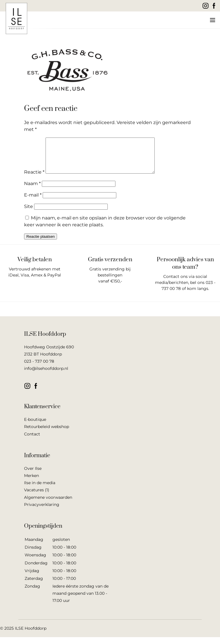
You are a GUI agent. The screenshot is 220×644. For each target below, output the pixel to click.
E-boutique (35, 426)
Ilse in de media (40, 490)
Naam (32, 190)
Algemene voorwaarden (48, 504)
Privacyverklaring (42, 511)
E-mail (33, 202)
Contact (32, 441)
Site (29, 213)
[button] (212, 20)
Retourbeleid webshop (47, 433)
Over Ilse (33, 475)
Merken (32, 482)
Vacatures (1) (37, 497)
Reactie (34, 179)
